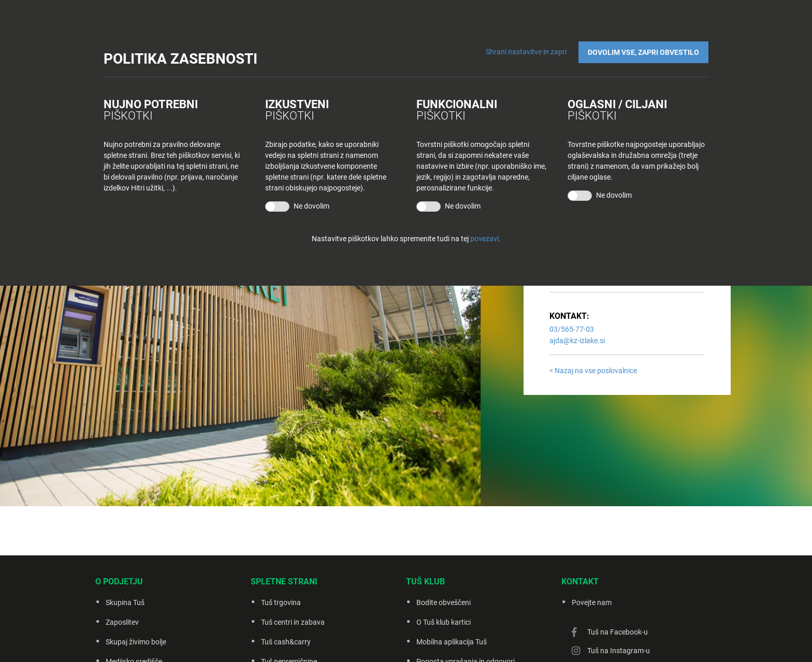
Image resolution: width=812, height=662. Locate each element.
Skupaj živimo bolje (136, 642)
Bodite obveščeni (444, 602)
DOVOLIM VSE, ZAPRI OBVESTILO (643, 52)
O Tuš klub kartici (444, 622)
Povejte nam (592, 602)
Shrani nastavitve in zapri (526, 52)
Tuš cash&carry (286, 642)
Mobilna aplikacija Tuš (452, 642)
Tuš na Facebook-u (618, 632)
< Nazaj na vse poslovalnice (593, 371)
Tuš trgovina (281, 602)
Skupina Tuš (125, 602)
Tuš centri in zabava (293, 622)
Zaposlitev (122, 622)
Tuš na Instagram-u (619, 651)
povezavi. (485, 239)
